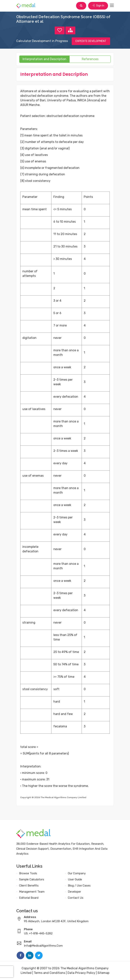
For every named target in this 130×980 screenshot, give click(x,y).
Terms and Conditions (50, 973)
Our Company (77, 873)
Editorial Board (29, 898)
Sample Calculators (32, 879)
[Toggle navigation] (112, 6)
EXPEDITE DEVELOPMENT (91, 41)
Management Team (32, 892)
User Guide (75, 879)
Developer (74, 892)
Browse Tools (28, 873)
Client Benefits (29, 886)
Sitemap (103, 973)
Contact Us (76, 898)
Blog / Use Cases (79, 886)
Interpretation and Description (44, 59)
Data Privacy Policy (81, 973)
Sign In (98, 6)
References (90, 59)
